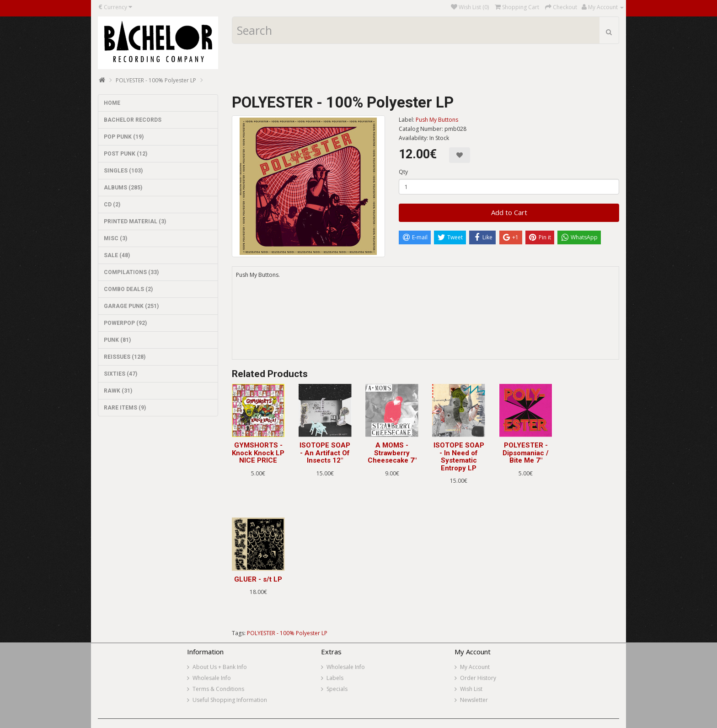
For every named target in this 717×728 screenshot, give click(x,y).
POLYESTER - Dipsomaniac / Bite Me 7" (526, 453)
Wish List (471, 689)
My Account (475, 667)
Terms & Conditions (218, 689)
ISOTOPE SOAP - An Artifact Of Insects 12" (325, 453)
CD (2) (112, 205)
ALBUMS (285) (123, 188)
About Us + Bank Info (220, 667)
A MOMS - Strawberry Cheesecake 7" (392, 453)
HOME (112, 103)
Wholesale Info (212, 678)
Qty (403, 172)
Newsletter (474, 700)
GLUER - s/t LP (258, 579)
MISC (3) (115, 238)
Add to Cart (509, 212)
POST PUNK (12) (126, 154)
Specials (337, 689)
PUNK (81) (117, 340)
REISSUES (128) (125, 357)
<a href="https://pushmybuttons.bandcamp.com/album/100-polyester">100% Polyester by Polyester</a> (426, 325)
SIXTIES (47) (120, 374)
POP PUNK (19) (124, 137)
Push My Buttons (437, 120)
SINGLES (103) (123, 171)
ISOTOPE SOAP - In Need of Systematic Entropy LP (459, 457)
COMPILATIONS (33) (131, 272)
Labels (335, 678)
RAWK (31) (118, 391)
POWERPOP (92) (125, 323)
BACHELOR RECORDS (133, 120)
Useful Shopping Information (230, 700)
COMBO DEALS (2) (128, 289)
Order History (478, 678)
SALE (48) (117, 255)
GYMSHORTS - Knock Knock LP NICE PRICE (258, 453)
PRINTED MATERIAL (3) (135, 221)
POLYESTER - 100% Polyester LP (156, 80)
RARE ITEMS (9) (125, 408)
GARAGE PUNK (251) (131, 306)
